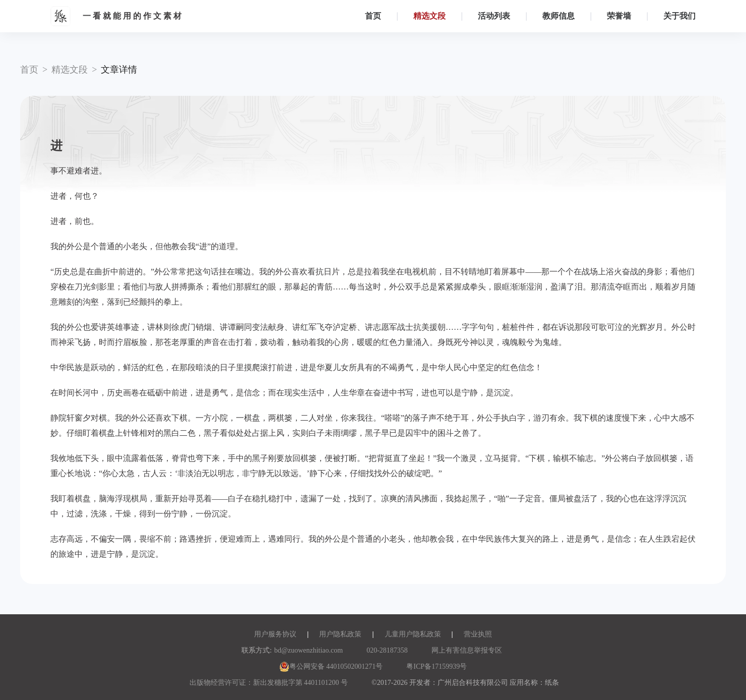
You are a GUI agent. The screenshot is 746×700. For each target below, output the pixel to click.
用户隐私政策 (340, 634)
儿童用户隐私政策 (413, 634)
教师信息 (558, 16)
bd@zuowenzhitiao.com (308, 650)
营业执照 (478, 634)
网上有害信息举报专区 (467, 650)
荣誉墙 (619, 16)
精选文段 (429, 16)
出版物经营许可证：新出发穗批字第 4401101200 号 (269, 683)
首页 (373, 16)
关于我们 (679, 16)
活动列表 (494, 16)
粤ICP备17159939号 (437, 666)
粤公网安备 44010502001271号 (331, 666)
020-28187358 (387, 650)
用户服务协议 (275, 634)
